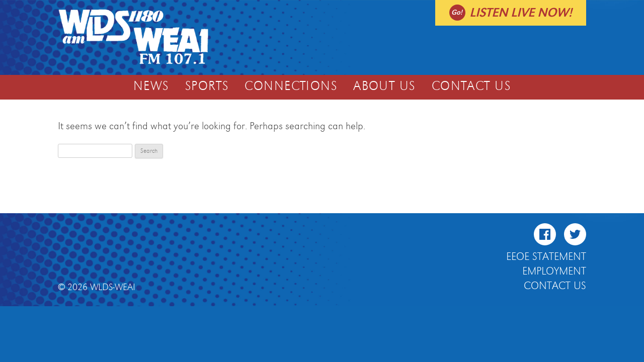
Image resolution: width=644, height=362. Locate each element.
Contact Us (471, 86)
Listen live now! (521, 13)
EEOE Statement (546, 257)
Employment (554, 271)
